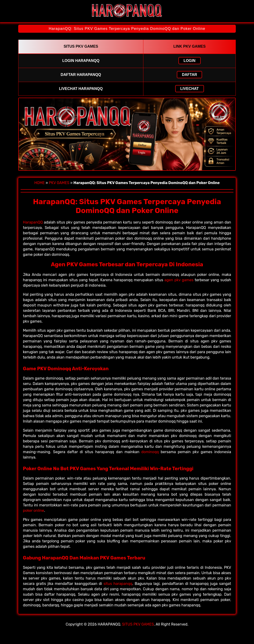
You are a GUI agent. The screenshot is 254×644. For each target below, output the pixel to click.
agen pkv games (179, 280)
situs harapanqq (118, 584)
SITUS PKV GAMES (138, 624)
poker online (33, 511)
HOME (40, 183)
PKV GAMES (59, 183)
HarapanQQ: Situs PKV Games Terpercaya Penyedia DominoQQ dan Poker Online (127, 29)
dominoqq (150, 452)
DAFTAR (190, 75)
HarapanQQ (33, 222)
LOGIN (190, 61)
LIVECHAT (190, 89)
